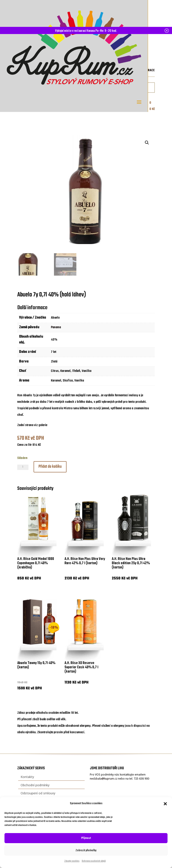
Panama (56, 327)
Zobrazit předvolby (86, 850)
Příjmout (86, 838)
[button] (165, 804)
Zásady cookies (72, 861)
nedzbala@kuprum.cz (104, 779)
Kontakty (27, 777)
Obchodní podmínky (35, 785)
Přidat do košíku (50, 467)
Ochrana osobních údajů (94, 861)
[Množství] (23, 467)
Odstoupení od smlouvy (38, 793)
